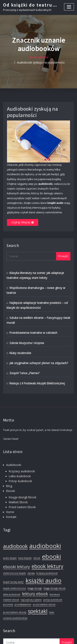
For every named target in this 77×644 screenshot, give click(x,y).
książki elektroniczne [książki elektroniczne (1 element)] (14, 575)
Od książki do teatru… (30, 5)
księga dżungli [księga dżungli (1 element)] (35, 575)
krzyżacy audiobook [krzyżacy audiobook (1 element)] (47, 560)
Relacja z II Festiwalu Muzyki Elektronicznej (36, 373)
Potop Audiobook (20, 469)
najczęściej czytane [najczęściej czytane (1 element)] (31, 586)
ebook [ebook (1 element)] (37, 544)
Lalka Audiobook (19, 465)
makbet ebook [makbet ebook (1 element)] (11, 586)
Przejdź (63, 249)
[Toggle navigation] (69, 7)
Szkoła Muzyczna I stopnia (26, 333)
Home (10, 499)
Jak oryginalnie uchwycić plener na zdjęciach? (37, 353)
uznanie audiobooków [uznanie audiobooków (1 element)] (15, 605)
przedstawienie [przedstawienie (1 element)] (23, 591)
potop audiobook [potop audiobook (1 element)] (53, 586)
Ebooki (10, 479)
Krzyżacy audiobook (21, 460)
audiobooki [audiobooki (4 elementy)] (45, 533)
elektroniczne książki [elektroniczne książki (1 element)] (14, 560)
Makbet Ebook (18, 490)
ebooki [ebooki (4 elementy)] (51, 543)
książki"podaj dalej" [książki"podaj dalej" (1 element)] (14, 569)
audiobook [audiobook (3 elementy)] (15, 533)
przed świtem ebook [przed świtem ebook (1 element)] (44, 591)
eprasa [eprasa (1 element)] (31, 560)
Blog (9, 474)
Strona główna (14, 57)
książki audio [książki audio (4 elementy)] (44, 567)
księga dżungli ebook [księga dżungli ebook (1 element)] (55, 575)
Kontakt (11, 504)
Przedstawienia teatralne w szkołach (32, 323)
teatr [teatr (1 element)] (52, 599)
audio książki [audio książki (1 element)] (10, 544)
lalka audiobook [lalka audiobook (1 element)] (12, 581)
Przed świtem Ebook (21, 494)
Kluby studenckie (20, 343)
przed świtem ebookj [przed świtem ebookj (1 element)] (15, 599)
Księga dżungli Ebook (22, 485)
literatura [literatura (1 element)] (55, 581)
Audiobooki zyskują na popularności (50, 57)
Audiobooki (13, 454)
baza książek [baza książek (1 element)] (25, 544)
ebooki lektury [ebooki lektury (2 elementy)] (17, 553)
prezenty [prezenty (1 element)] (8, 591)
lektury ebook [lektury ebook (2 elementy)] (35, 580)
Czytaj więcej (20, 215)
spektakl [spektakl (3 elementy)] (38, 598)
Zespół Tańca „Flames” (24, 363)
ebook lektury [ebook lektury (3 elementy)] (47, 553)
